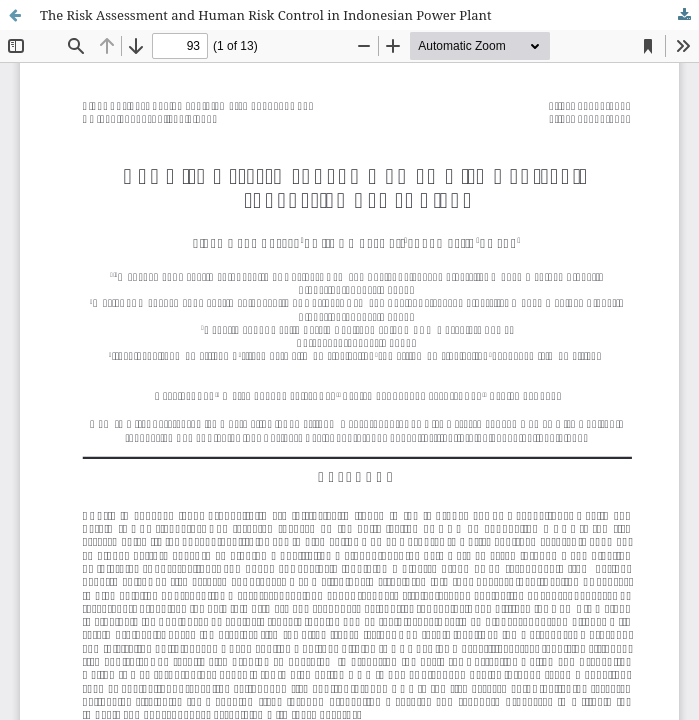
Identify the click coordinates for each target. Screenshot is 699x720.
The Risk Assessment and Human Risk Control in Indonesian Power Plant (265, 15)
